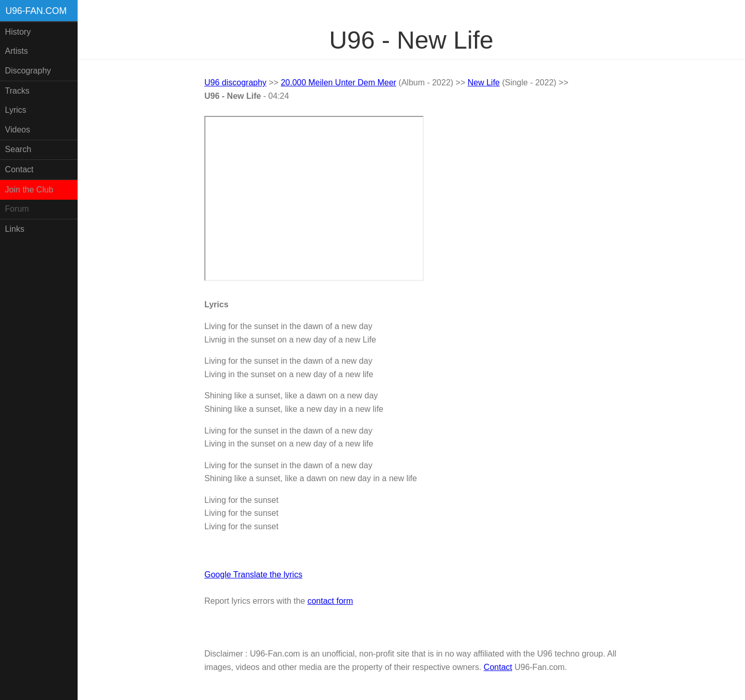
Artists (17, 51)
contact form (330, 601)
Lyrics (16, 110)
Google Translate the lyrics (253, 575)
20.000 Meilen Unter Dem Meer (339, 83)
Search (18, 149)
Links (15, 229)
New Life (484, 83)
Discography (28, 71)
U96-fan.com (36, 11)
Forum (17, 209)
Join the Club (29, 190)
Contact (19, 169)
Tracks (17, 91)
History (18, 32)
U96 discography (235, 83)
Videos (18, 130)
